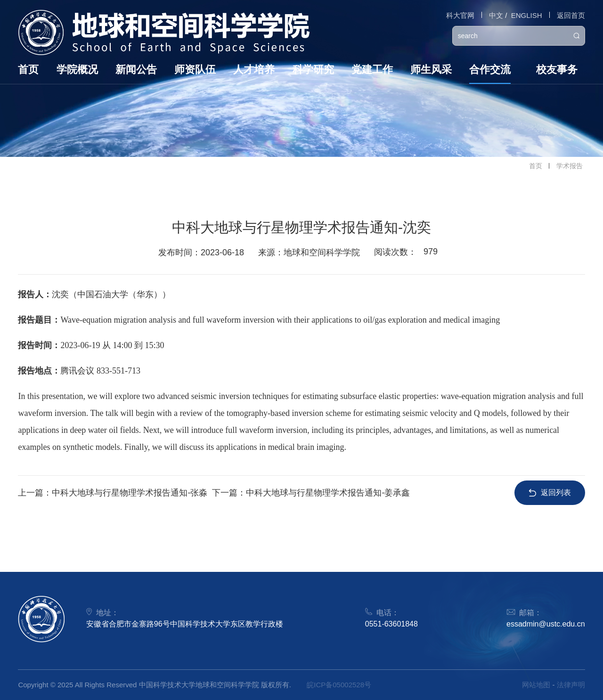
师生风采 (431, 69)
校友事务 (557, 69)
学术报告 (570, 166)
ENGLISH (527, 15)
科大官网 (460, 15)
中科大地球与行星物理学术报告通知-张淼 (130, 493)
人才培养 (254, 69)
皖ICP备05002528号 (339, 685)
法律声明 (571, 685)
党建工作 (372, 69)
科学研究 (313, 69)
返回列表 (550, 492)
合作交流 (490, 69)
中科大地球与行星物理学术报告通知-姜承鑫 (328, 493)
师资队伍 (195, 69)
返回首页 (571, 15)
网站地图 (536, 685)
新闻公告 (136, 69)
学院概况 (77, 69)
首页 (28, 69)
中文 (496, 15)
